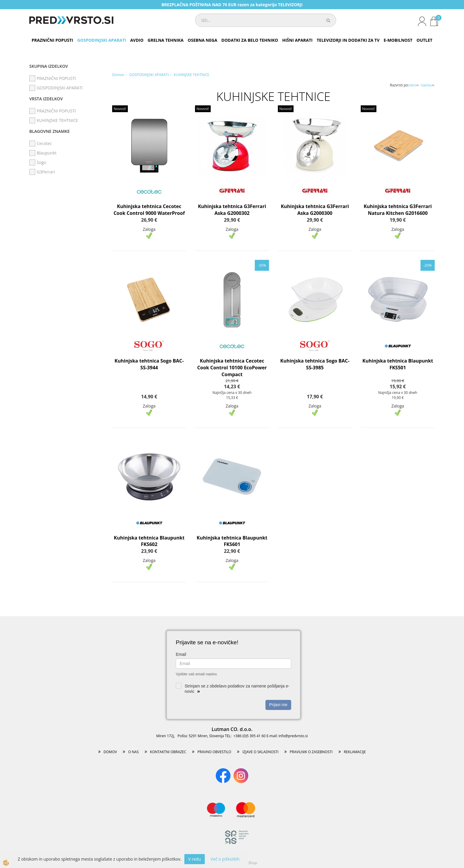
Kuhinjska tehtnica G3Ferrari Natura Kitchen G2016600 (398, 210)
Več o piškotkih (225, 859)
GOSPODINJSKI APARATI (102, 40)
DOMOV (110, 752)
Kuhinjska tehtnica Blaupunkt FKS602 (149, 541)
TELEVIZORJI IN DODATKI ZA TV (348, 40)
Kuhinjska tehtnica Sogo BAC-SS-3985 (315, 364)
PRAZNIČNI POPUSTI (52, 40)
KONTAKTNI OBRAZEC (168, 752)
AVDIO (137, 40)
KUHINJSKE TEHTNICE (192, 75)
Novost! (120, 109)
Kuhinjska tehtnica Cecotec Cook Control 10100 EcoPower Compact (232, 368)
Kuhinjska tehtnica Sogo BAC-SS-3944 (149, 364)
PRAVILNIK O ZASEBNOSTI (311, 752)
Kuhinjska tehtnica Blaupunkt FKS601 (232, 541)
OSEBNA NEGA (202, 40)
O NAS (133, 752)
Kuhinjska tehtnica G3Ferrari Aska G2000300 (315, 210)
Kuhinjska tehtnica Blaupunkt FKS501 (398, 364)
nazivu (428, 85)
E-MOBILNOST (398, 40)
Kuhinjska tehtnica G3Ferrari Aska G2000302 (232, 210)
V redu (195, 859)
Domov (118, 75)
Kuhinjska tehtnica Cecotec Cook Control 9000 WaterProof (149, 210)
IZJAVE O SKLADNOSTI (260, 752)
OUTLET (425, 40)
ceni (414, 85)
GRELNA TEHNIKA (166, 40)
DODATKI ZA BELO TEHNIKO (250, 40)
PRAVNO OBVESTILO (214, 752)
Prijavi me (278, 705)
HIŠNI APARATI (297, 40)
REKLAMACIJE (355, 752)
